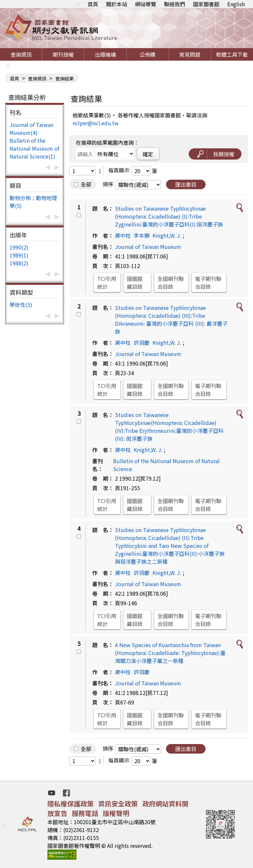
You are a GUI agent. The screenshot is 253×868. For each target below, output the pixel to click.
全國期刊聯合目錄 (171, 283)
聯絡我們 (175, 4)
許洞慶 (142, 343)
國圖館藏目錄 (135, 283)
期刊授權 (63, 54)
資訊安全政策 (118, 804)
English (236, 4)
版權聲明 (116, 813)
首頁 (93, 4)
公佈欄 (148, 54)
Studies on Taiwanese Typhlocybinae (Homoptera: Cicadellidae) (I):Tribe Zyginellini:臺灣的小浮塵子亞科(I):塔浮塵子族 (169, 216)
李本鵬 (142, 235)
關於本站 (117, 4)
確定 (148, 154)
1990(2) (19, 247)
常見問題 (190, 54)
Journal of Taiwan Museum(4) (31, 129)
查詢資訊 (21, 54)
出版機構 (105, 54)
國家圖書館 (206, 4)
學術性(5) (21, 305)
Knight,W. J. (167, 235)
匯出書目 (186, 184)
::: (78, 4)
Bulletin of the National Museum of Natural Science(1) (34, 148)
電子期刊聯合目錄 (208, 283)
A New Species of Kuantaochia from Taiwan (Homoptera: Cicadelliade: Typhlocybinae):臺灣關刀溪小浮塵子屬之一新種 (170, 653)
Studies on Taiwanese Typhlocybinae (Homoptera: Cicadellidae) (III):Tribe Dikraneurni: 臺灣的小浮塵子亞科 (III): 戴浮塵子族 (171, 319)
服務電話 (85, 813)
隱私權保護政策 (70, 804)
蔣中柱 (123, 235)
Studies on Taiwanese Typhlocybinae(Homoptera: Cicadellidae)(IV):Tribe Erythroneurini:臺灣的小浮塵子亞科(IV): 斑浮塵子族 (169, 427)
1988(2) (19, 263)
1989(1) (19, 255)
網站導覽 (146, 4)
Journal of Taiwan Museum (148, 247)
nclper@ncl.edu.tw (96, 123)
